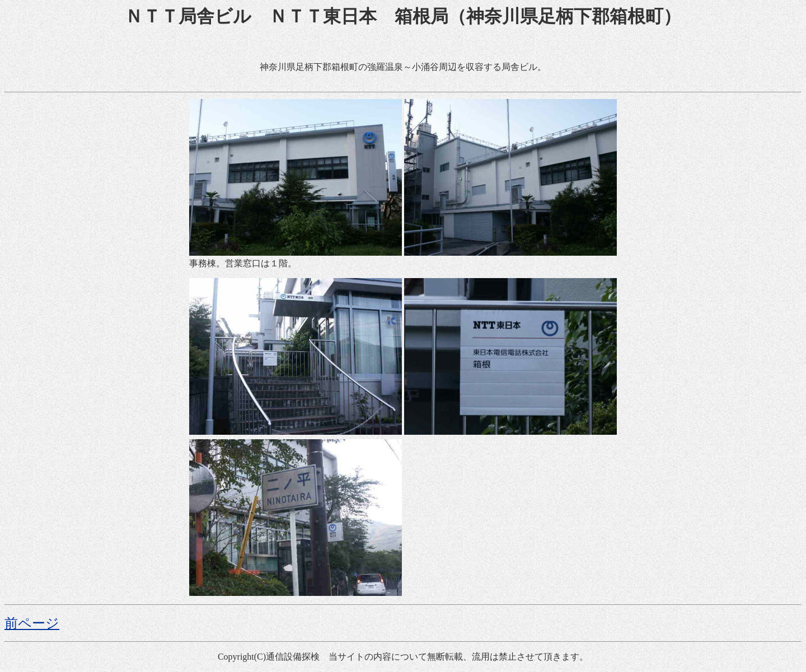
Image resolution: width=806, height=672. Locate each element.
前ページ (32, 623)
